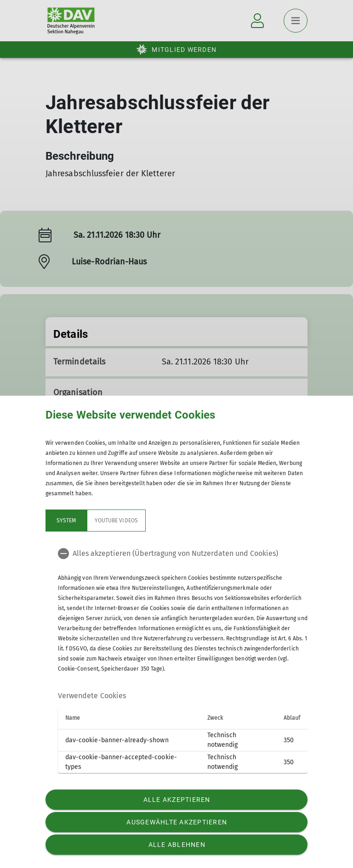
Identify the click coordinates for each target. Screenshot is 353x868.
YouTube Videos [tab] (116, 521)
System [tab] (66, 521)
